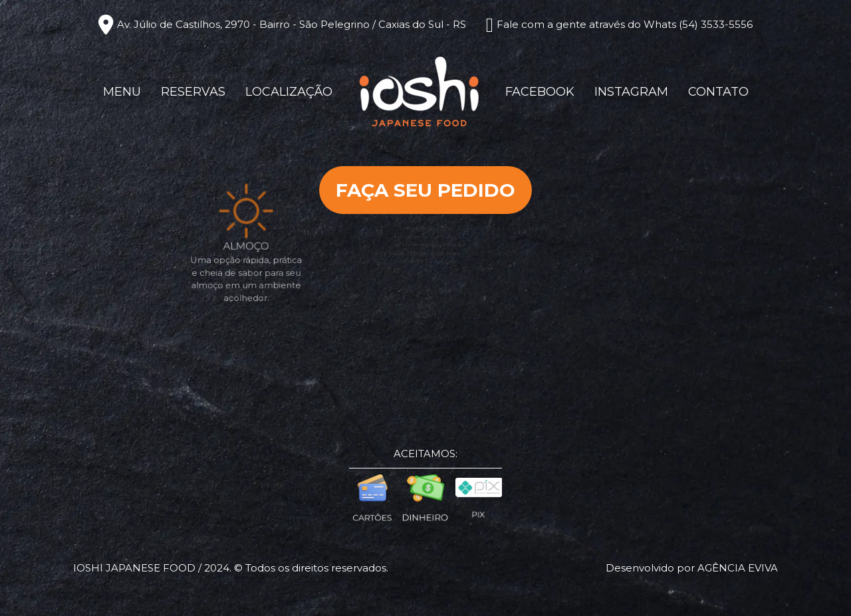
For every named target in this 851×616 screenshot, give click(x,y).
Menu (122, 92)
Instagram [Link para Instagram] (631, 92)
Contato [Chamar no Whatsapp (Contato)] (718, 92)
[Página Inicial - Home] (419, 91)
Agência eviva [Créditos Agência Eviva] (738, 568)
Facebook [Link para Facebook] (540, 92)
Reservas (193, 92)
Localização (289, 92)
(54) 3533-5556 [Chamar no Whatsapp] (716, 24)
